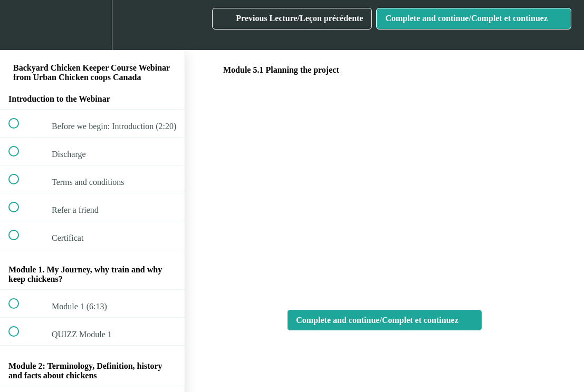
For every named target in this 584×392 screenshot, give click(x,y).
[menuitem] (92, 25)
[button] (20, 25)
